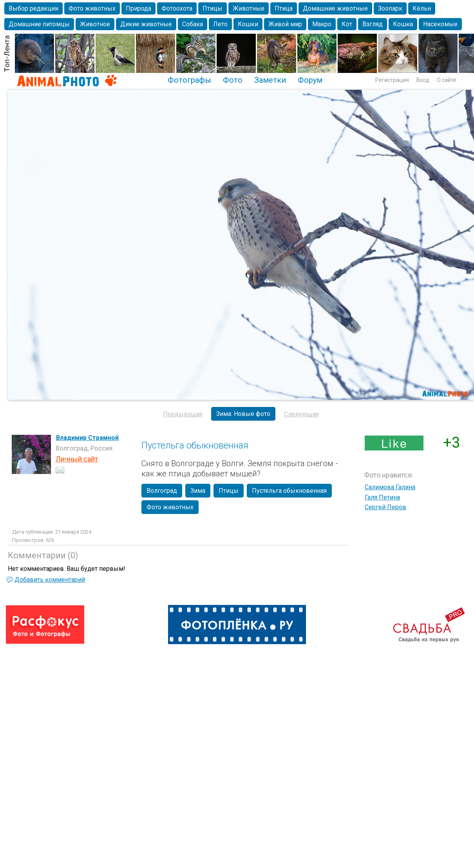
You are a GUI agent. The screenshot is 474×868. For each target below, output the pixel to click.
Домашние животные (335, 8)
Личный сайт (77, 459)
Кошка (403, 24)
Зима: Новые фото (243, 414)
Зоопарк (390, 8)
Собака (193, 24)
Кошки (248, 24)
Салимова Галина (390, 487)
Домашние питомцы (39, 24)
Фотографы (189, 80)
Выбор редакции (33, 8)
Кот (347, 24)
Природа (138, 8)
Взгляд (373, 24)
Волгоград (162, 491)
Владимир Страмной (87, 438)
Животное (95, 24)
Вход (423, 80)
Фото (233, 80)
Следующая (301, 414)
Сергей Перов (385, 507)
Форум (310, 80)
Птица (284, 8)
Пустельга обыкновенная (289, 491)
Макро (322, 24)
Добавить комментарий (50, 580)
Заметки (270, 80)
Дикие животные (146, 24)
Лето (220, 24)
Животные (249, 8)
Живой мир (285, 24)
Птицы (213, 8)
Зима (198, 491)
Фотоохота (177, 8)
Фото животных (92, 8)
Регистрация (392, 80)
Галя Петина (382, 497)
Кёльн (422, 8)
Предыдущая (183, 414)
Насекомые (440, 24)
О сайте (447, 80)
